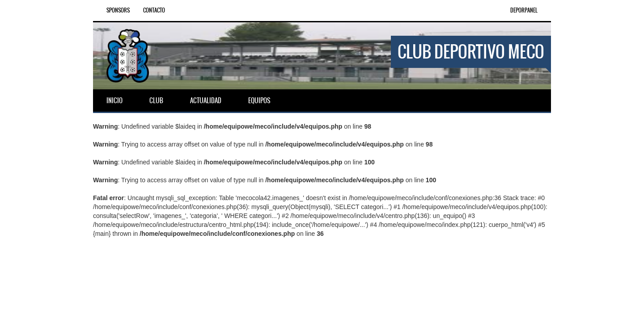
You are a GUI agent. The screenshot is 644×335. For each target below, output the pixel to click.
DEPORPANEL (524, 10)
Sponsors (118, 10)
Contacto (154, 10)
